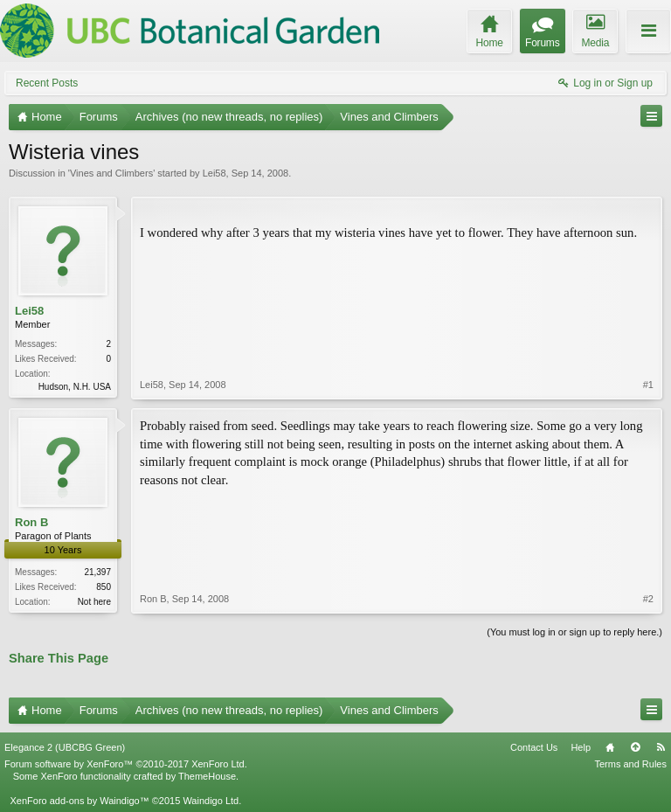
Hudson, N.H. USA (75, 387)
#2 (648, 599)
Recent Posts (47, 83)
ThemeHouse (207, 776)
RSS (661, 747)
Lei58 (214, 173)
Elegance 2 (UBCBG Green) (65, 747)
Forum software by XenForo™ (126, 764)
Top (635, 747)
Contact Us (534, 747)
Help (581, 747)
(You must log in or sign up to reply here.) (574, 632)
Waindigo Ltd (211, 801)
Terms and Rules (630, 764)
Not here (94, 602)
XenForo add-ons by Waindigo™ (79, 801)
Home (610, 747)
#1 (648, 385)
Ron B (31, 522)
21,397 (97, 572)
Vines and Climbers (111, 173)
